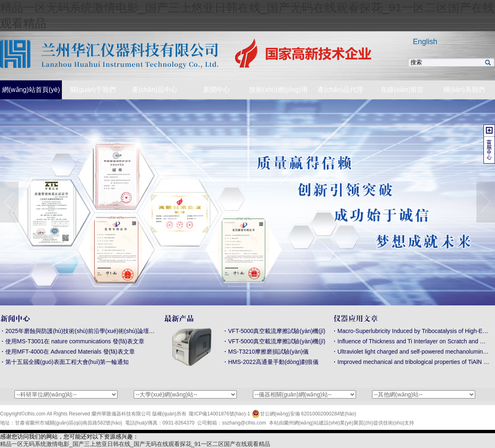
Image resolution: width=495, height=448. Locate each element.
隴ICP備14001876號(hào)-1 (219, 414)
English (425, 42)
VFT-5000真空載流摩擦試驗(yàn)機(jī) (277, 331)
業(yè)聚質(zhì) (357, 423)
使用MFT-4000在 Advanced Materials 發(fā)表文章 (70, 352)
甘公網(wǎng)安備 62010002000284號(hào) (304, 414)
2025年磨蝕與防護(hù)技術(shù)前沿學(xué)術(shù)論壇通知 (83, 331)
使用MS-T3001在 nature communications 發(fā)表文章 (75, 341)
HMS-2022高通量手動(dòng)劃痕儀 (273, 362)
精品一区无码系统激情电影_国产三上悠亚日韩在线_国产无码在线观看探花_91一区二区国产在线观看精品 (135, 444)
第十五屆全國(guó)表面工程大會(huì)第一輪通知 (67, 362)
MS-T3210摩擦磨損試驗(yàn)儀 (268, 352)
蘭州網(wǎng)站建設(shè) (312, 423)
